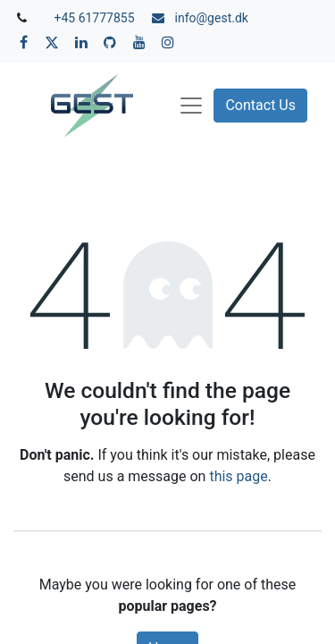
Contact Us (260, 105)
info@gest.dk (212, 18)
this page (238, 476)
